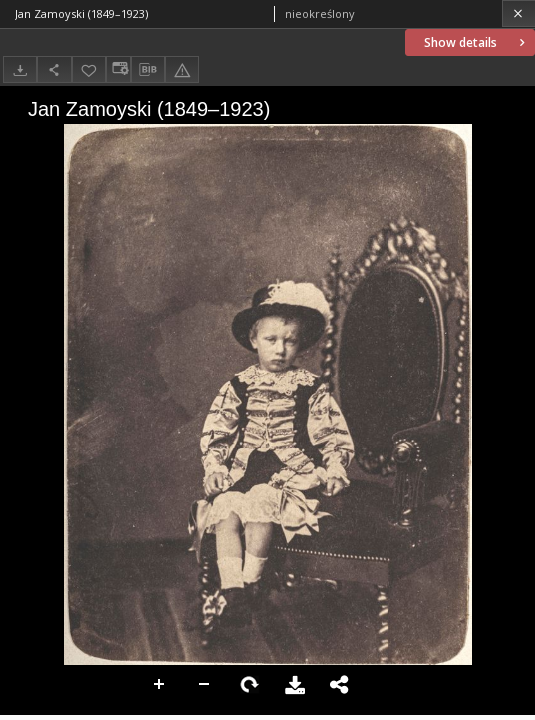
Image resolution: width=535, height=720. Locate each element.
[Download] (20, 69)
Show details (476, 42)
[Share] (54, 69)
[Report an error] (182, 69)
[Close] (518, 13)
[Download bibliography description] (148, 70)
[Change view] (118, 69)
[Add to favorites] (89, 69)
